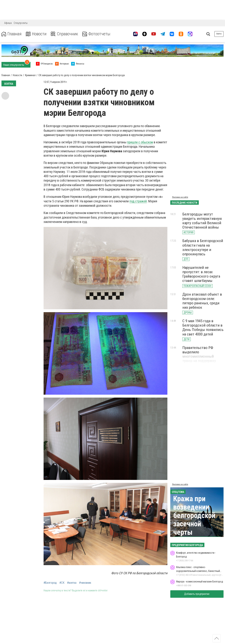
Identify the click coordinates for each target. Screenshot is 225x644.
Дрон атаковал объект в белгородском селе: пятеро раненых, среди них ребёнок (202, 301)
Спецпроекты (21, 23)
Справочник (64, 34)
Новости (36, 34)
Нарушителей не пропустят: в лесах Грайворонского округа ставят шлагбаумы (201, 274)
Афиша (8, 23)
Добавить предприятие (197, 594)
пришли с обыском (140, 142)
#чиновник (85, 583)
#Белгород (50, 583)
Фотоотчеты (96, 34)
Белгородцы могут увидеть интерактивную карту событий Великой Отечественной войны (202, 221)
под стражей (138, 201)
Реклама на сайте (180, 197)
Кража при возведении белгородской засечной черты (194, 516)
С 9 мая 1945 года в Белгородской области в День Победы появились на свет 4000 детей (203, 327)
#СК (62, 583)
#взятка (72, 583)
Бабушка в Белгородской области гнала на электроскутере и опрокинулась (203, 247)
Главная (11, 34)
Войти (219, 34)
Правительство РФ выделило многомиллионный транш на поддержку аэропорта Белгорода (199, 357)
